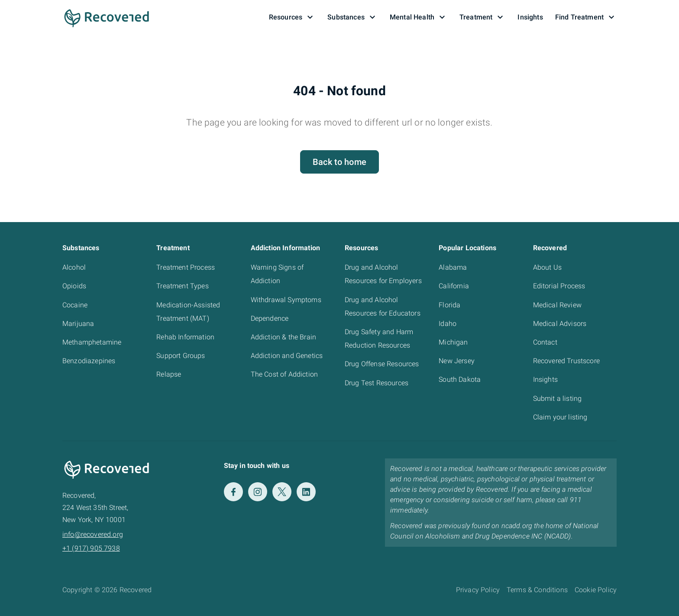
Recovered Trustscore (566, 361)
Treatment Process (186, 267)
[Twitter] (282, 492)
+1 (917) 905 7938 (91, 548)
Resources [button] (292, 17)
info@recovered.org (93, 534)
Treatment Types (182, 286)
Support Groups (181, 356)
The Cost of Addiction (284, 374)
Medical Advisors (560, 324)
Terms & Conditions (537, 590)
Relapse (169, 374)
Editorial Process (559, 286)
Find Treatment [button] (586, 17)
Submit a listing (558, 398)
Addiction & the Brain (283, 337)
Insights (545, 379)
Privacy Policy (478, 590)
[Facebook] (233, 492)
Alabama (453, 267)
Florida (449, 305)
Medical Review (557, 305)
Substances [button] (352, 17)
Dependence (270, 318)
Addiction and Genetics (287, 356)
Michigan (453, 342)
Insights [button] (530, 17)
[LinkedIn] (306, 492)
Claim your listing (560, 417)
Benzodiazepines (89, 361)
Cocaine (75, 305)
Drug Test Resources (377, 383)
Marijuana (78, 324)
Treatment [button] (482, 17)
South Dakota (460, 379)
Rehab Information (185, 337)
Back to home (339, 162)
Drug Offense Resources (382, 364)
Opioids (74, 286)
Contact (545, 342)
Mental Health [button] (419, 17)
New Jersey (457, 361)
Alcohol (74, 267)
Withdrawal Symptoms (286, 300)
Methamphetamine (92, 342)
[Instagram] (258, 492)
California (454, 286)
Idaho (448, 324)
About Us (547, 267)
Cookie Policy (596, 590)
